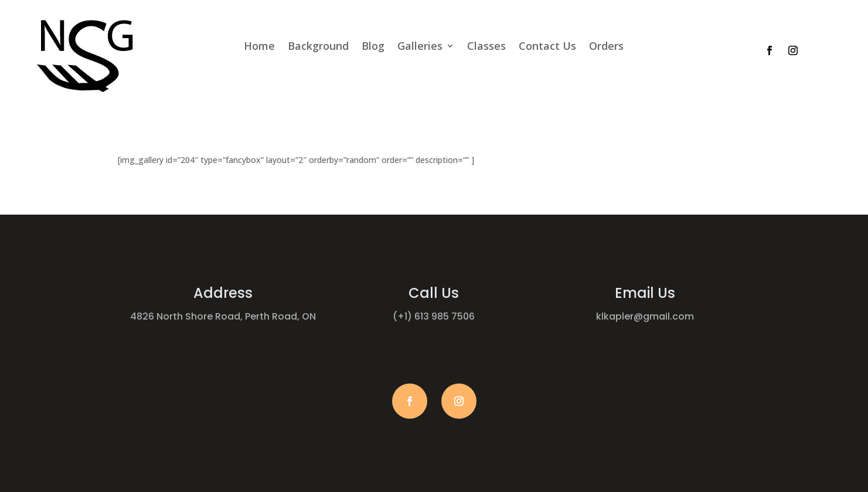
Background (318, 47)
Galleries (420, 47)
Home (259, 47)
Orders (606, 47)
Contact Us (547, 47)
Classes (486, 47)
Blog (373, 47)
